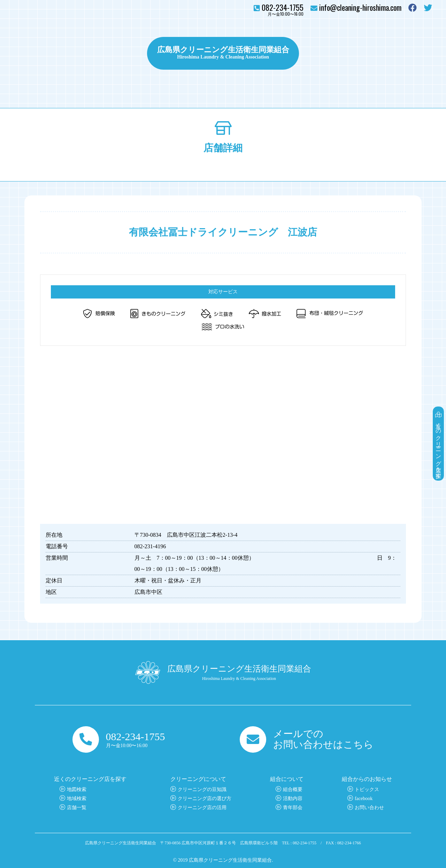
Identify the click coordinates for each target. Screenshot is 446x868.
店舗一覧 (77, 808)
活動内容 (293, 799)
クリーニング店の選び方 (205, 799)
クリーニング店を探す (45, 53)
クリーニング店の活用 (202, 808)
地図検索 (77, 789)
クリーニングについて (108, 53)
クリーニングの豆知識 (202, 789)
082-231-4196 (150, 546)
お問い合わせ (411, 53)
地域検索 (77, 799)
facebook (364, 799)
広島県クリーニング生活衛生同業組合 (223, 49)
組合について (363, 53)
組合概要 (293, 789)
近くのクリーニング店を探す (439, 444)
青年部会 (293, 808)
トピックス (321, 53)
